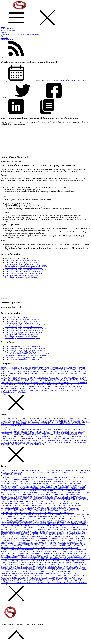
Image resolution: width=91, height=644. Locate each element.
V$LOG (4, 578)
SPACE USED (60, 559)
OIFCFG (13, 533)
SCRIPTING (83, 554)
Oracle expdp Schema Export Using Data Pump (21, 352)
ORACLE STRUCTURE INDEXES (73, 389)
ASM (28, 482)
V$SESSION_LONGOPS (39, 579)
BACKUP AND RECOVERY (28, 484)
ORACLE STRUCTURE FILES (61, 370)
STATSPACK (82, 565)
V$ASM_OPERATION (47, 574)
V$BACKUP (60, 574)
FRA (40, 522)
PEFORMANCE (29, 543)
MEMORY (48, 530)
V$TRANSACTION (19, 583)
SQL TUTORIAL (39, 563)
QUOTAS (46, 548)
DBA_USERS (71, 509)
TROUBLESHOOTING (12, 474)
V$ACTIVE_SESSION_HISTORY (45, 572)
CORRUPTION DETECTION (36, 491)
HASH (4, 524)
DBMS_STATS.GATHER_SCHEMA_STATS (17, 515)
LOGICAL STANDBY (59, 528)
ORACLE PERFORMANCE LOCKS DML (25, 437)
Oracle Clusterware (7, 82)
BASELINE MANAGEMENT (60, 487)
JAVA (42, 526)
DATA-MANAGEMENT (20, 493)
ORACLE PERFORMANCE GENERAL (16, 374)
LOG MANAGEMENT (27, 528)
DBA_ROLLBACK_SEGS (10, 508)
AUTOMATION (56, 482)
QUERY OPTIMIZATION (19, 548)
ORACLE (6, 471)
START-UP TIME (19, 565)
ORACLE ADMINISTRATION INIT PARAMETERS (45, 378)
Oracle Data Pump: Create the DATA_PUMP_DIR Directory (25, 349)
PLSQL (11, 546)
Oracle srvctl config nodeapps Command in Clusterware (23, 268)
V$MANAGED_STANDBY (27, 578)
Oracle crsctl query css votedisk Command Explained (22, 279)
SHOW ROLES (48, 557)
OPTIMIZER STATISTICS (39, 533)
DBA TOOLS (84, 500)
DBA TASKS (74, 500)
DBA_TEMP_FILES (25, 509)
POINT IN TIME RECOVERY (25, 546)
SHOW (39, 557)
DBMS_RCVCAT (7, 513)
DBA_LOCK (57, 506)
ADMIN (23, 478)
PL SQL (83, 544)
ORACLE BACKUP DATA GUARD (38, 368)
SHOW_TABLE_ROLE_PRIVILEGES (67, 557)
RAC (52, 548)
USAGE (69, 570)
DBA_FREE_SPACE (37, 504)
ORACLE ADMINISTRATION (48, 535)
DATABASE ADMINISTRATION (34, 471)
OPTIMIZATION (53, 473)
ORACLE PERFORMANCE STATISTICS (46, 374)
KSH (62, 526)
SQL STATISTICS (25, 563)
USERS (21, 572)
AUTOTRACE (67, 482)
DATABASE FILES (43, 495)
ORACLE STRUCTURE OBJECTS (14, 390)
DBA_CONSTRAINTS (28, 502)
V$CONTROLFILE (72, 574)
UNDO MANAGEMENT (35, 570)
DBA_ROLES (79, 506)
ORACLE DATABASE (67, 471)
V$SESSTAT (68, 579)
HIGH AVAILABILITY (15, 524)
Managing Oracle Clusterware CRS (17, 259)
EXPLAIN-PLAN (14, 520)
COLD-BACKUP (49, 489)
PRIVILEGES (58, 546)
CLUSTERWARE (37, 489)
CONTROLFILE (19, 491)
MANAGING (38, 530)
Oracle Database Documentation (11, 34)
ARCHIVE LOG (36, 480)
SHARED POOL (15, 557)
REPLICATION (7, 552)
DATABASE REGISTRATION (45, 498)
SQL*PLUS (50, 563)
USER (86, 570)
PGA (61, 544)
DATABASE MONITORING (44, 496)
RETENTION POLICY (53, 552)
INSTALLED (35, 526)
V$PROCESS (55, 578)
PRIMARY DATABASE (44, 546)
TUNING (22, 570)
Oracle (62, 80)
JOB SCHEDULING (53, 526)
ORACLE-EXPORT (58, 541)
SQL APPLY (11, 561)
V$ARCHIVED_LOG (31, 574)
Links (3, 32)
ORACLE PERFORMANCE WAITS (73, 374)
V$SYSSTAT (61, 581)
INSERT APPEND (23, 526)
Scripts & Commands (8, 30)
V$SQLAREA (6, 581)
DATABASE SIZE (62, 498)
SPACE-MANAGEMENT (74, 559)
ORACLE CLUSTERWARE (11, 537)
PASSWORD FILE (15, 543)
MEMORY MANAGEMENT (62, 530)
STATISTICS (30, 565)
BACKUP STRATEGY (75, 485)
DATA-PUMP (50, 493)
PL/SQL (4, 546)
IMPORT (48, 524)
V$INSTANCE (58, 576)
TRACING (70, 568)
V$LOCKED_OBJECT (79, 576)
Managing (17, 82)
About (3, 36)
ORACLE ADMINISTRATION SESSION (25, 372)
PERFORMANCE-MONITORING (47, 544)
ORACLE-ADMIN (29, 541)
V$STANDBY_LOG (19, 581)
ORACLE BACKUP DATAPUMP (39, 381)
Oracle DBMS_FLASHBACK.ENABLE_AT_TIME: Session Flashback (29, 354)
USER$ (15, 572)
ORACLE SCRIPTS (76, 539)
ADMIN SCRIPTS (45, 478)
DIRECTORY (6, 517)
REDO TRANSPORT (78, 550)
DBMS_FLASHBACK (62, 511)
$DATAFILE (6, 478)
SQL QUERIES (77, 561)
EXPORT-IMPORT (35, 520)
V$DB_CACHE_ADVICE (33, 576)
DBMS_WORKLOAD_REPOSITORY (46, 515)
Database (68, 80)
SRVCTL (58, 563)
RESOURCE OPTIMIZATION (34, 552)
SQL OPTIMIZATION (38, 561)
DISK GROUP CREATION (56, 517)
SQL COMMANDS (23, 561)
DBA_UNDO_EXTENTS (56, 509)
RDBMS (70, 548)
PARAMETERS (78, 541)
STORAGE (10, 566)
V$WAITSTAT (32, 583)
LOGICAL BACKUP (43, 528)
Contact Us (4, 38)
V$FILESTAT (47, 576)
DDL (62, 515)
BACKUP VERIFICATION (22, 487)
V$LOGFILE (12, 578)
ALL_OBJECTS (74, 478)
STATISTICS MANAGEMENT (66, 565)
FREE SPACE (48, 522)
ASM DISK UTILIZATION (40, 482)
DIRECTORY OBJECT (20, 517)
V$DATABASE (7, 576)
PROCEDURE (69, 546)
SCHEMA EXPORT (48, 554)
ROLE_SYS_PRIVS (19, 554)
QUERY (78, 546)
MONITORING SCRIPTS (41, 531)
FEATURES (5, 522)
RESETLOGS (18, 552)
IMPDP (41, 524)
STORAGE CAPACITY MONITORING (29, 566)
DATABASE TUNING (9, 500)
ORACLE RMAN (18, 368)
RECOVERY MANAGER (51, 550)
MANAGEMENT (26, 530)
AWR (76, 482)
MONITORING (25, 531)
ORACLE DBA (74, 537)
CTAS (50, 491)
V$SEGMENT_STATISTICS (71, 578)
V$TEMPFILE (6, 583)
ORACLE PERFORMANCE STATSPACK (38, 387)
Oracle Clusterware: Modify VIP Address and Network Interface (26, 270)
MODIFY (15, 531)
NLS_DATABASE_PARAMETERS (67, 531)
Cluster (73, 80)
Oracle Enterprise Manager (31, 34)
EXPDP (4, 520)
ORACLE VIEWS (15, 541)
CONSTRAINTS (7, 491)
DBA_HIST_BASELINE (54, 504)
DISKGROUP (21, 519)
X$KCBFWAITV (81, 583)
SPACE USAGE (48, 559)
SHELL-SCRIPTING (28, 557)
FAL (65, 520)
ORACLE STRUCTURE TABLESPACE (34, 370)
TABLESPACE (33, 568)
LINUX (16, 528)
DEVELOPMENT (70, 515)
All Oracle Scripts (7, 29)
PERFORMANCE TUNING (28, 473)
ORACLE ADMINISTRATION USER (71, 379)
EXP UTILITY (84, 519)
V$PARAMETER (44, 578)
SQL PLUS (67, 561)
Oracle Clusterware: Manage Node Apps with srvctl (22, 261)
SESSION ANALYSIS (54, 555)
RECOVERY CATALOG (32, 550)
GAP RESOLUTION (61, 522)
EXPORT (24, 520)
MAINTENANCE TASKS (10, 530)
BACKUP (14, 484)
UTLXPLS (28, 572)
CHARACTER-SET (78, 487)
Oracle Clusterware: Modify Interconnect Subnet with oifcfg (25, 272)
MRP (52, 531)
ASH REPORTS (20, 482)
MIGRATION (6, 531)
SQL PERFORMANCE (54, 561)
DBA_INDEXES (45, 506)
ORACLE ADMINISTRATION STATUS (44, 379)
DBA (55, 471)
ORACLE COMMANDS (30, 537)
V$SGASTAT (78, 579)
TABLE (24, 568)
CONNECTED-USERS (77, 489)
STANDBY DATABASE (70, 563)
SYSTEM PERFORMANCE (11, 568)
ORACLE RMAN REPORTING (58, 539)
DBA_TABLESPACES (9, 509)
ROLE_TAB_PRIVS (34, 554)
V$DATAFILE (18, 576)
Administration (81, 80)
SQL (49, 471)
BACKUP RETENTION (58, 485)
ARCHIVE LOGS (49, 480)
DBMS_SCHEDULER (22, 513)
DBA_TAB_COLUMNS (55, 508)
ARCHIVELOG (62, 480)
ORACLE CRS (45, 537)
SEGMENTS (23, 555)
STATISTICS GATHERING (45, 565)
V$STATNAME (32, 581)
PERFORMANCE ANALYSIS (60, 543)
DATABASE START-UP (77, 498)
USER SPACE (6, 572)
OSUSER (69, 541)
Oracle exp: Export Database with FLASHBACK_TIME (23, 360)
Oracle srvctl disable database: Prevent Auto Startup (22, 275)
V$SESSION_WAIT (55, 579)
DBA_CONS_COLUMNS (10, 502)
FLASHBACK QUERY (29, 522)
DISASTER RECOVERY (37, 517)
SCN (76, 554)
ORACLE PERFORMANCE (23, 539)
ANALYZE (26, 480)
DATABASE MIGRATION (24, 496)
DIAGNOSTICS (83, 515)
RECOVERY (18, 550)
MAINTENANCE (74, 528)
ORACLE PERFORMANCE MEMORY (25, 385)
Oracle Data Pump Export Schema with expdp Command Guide (26, 351)
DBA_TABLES (69, 508)
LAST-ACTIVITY (71, 526)
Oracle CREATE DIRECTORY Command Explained (22, 347)
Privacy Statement (7, 40)
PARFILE (5, 543)
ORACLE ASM (65, 535)
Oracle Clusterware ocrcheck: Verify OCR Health (21, 277)
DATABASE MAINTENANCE (61, 495)
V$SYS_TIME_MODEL (47, 581)
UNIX (63, 570)
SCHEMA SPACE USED (65, 554)
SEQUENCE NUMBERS (37, 555)
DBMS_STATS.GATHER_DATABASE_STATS (58, 513)
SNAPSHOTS (37, 559)
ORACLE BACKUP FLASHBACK (63, 381)
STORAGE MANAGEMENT (53, 566)
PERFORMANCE (10, 473)
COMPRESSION (62, 489)
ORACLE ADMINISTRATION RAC (65, 368)
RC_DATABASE (61, 548)
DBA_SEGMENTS (27, 508)
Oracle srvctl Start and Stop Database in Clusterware (22, 264)
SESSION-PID (67, 555)
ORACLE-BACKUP (43, 541)
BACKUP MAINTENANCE (68, 484)
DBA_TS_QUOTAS (40, 509)
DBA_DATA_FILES (44, 502)
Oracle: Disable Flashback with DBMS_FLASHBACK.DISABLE (27, 356)
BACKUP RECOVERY (22, 485)
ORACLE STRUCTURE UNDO (34, 444)
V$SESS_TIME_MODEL (10, 579)
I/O (37, 524)
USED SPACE (78, 570)
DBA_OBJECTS (68, 506)
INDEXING (12, 526)
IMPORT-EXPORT (59, 524)
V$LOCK (68, 576)
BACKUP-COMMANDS (40, 487)
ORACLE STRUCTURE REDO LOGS (40, 390)
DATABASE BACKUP (69, 473)
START (9, 565)
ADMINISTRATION (60, 478)
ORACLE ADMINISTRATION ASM (53, 372)
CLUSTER (5, 489)
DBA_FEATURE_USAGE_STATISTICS (15, 504)
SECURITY (13, 555)
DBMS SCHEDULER (20, 511)
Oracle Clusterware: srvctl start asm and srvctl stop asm (23, 263)
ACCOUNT (15, 478)
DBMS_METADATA (78, 511)
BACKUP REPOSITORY (40, 485)
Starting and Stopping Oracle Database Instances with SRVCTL (26, 266)
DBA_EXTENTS (69, 502)
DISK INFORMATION (74, 517)
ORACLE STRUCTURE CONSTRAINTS (22, 389)
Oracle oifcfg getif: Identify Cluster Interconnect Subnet (23, 274)
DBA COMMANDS (50, 500)
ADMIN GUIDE (7, 430)
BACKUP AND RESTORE (48, 484)
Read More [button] (4, 309)
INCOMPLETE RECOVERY (76, 524)
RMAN (42, 473)
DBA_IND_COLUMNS (31, 506)
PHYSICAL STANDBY (72, 544)
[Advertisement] (45, 139)
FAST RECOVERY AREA (77, 520)
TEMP (42, 568)
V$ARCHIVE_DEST (64, 572)
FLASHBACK (16, 522)
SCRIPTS (6, 368)
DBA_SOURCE (40, 508)
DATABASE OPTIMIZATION (65, 496)
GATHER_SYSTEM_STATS (78, 522)
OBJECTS (5, 533)
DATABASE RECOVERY (24, 498)
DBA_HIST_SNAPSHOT (71, 504)
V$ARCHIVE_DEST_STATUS (12, 574)
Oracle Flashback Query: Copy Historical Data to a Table (24, 358)
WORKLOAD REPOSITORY (58, 583)
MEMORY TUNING (80, 530)
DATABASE (16, 471)
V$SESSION (25, 579)
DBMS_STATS (36, 513)
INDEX (4, 526)
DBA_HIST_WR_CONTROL (11, 506)
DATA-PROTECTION (37, 493)
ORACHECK (54, 533)
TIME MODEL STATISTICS (55, 568)
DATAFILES (22, 500)
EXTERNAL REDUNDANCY (53, 520)
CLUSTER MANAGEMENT (20, 489)
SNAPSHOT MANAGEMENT (21, 559)
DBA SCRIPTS (63, 500)
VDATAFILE (43, 583)
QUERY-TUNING (35, 548)
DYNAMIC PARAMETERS (36, 519)
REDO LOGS (66, 550)
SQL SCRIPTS (13, 563)
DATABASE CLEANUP (27, 495)
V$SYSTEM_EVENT (74, 581)
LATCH (81, 526)
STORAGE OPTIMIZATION (74, 566)
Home (3, 27)
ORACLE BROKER (78, 535)
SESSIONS (77, 555)
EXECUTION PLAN (71, 519)
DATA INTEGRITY (72, 491)
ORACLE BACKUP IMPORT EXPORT (26, 435)
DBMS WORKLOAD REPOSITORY (41, 511)
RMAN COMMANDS (77, 552)
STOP (3, 566)
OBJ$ (82, 531)
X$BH (72, 583)
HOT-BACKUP (29, 524)
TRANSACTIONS (81, 568)
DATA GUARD (58, 491)
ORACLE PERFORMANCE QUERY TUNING (56, 385)
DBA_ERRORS (57, 502)
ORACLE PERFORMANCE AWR (27, 383)
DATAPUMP (32, 500)
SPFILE (87, 559)
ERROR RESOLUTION (55, 519)
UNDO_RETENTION (52, 570)
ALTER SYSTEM (15, 480)
